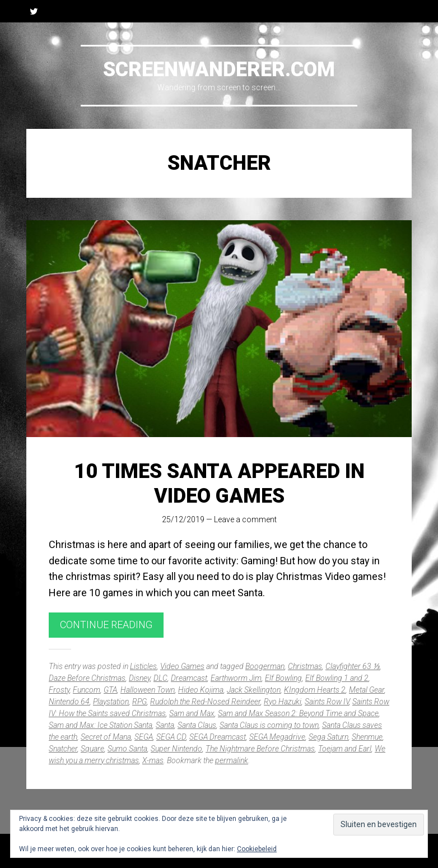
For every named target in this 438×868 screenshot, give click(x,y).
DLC (160, 678)
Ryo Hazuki (283, 702)
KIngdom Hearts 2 (315, 690)
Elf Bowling (283, 678)
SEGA (144, 737)
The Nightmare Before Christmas (260, 749)
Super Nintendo (176, 749)
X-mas (153, 760)
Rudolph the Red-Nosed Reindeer (205, 702)
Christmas (305, 666)
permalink (232, 760)
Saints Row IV (327, 702)
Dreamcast (189, 678)
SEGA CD (171, 737)
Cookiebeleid (257, 849)
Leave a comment (245, 519)
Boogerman (265, 666)
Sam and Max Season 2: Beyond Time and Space (298, 713)
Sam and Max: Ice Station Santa (101, 725)
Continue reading (106, 625)
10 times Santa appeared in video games (219, 483)
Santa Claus (197, 725)
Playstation (111, 702)
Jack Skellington (254, 690)
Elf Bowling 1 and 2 (337, 678)
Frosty (59, 690)
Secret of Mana (106, 737)
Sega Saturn (328, 737)
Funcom (87, 690)
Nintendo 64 (69, 702)
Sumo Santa (127, 749)
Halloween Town (148, 690)
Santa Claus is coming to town (269, 725)
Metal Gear (367, 690)
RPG (139, 702)
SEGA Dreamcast (218, 737)
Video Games (182, 666)
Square (92, 749)
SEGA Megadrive (277, 737)
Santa (165, 725)
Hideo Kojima (201, 690)
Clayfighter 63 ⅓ (353, 666)
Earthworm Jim (236, 678)
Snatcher (63, 749)
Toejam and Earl (345, 749)
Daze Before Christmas (87, 678)
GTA (110, 690)
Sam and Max (192, 713)
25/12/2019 (183, 519)
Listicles (143, 666)
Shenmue (367, 737)
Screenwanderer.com (219, 69)
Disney (139, 678)
